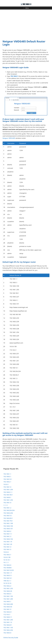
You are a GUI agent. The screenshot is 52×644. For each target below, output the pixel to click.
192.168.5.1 (7, 601)
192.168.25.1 (8, 612)
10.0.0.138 (7, 557)
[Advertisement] (26, 24)
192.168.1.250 (8, 620)
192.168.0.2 (7, 531)
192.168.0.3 (7, 594)
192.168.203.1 (8, 518)
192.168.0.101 (8, 529)
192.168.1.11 (8, 573)
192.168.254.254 (9, 510)
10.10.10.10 (7, 583)
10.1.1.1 (6, 562)
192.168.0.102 (8, 539)
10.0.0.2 (6, 552)
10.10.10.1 (7, 560)
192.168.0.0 (7, 565)
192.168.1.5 (7, 549)
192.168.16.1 (8, 578)
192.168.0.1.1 (8, 492)
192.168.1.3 (7, 536)
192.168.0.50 (8, 607)
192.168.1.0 (7, 487)
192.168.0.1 (14, 76)
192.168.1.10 (8, 542)
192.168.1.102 (8, 596)
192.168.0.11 (8, 617)
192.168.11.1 (8, 534)
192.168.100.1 (8, 495)
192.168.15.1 (8, 516)
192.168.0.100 (8, 526)
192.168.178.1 (8, 521)
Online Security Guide (11, 638)
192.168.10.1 (8, 479)
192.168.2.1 (7, 482)
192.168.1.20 (8, 544)
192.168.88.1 (8, 568)
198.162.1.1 (7, 581)
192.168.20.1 (8, 625)
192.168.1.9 (7, 609)
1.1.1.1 (6, 505)
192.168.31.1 (8, 575)
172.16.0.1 (7, 614)
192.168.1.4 (7, 547)
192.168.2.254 (8, 630)
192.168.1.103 (8, 628)
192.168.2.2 (7, 586)
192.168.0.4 (7, 633)
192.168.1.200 (8, 599)
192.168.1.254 (8, 490)
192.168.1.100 (8, 523)
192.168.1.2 (7, 508)
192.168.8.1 (7, 497)
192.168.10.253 (9, 570)
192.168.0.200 (8, 604)
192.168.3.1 (7, 555)
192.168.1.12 (8, 622)
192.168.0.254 (8, 513)
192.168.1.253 (8, 588)
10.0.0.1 (6, 484)
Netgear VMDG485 (9, 138)
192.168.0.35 (8, 591)
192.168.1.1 (7, 474)
